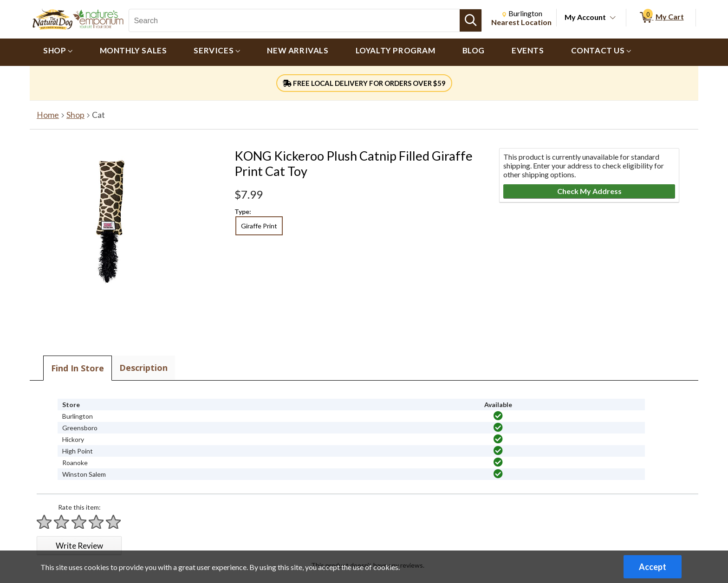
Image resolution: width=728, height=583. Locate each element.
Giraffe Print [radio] (259, 226)
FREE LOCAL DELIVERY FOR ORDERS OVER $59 (364, 83)
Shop (75, 115)
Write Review (79, 546)
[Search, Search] (294, 20)
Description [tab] (143, 368)
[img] (498, 416)
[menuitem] (58, 52)
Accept (653, 567)
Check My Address (589, 191)
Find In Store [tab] (78, 368)
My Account (585, 17)
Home (48, 115)
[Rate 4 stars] (97, 522)
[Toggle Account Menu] (613, 18)
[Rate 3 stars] (79, 522)
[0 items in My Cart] (661, 18)
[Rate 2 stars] (62, 522)
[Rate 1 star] (45, 522)
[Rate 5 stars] (114, 522)
